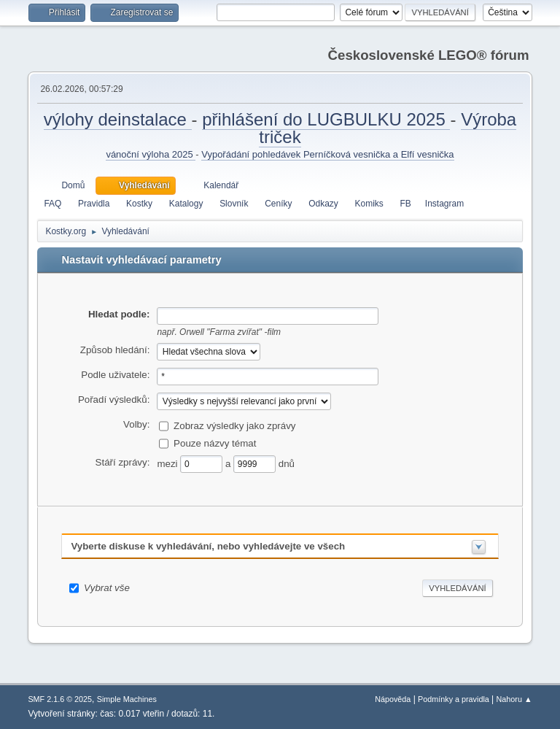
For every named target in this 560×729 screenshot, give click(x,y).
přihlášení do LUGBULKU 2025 (326, 119)
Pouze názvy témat (215, 443)
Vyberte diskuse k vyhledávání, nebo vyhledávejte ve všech (208, 546)
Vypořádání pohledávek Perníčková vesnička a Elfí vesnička (327, 154)
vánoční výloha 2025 (151, 154)
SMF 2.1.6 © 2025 (60, 699)
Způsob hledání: (115, 350)
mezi (168, 464)
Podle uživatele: (115, 375)
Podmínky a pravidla (454, 699)
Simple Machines (127, 699)
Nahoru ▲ (514, 699)
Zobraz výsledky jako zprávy (234, 426)
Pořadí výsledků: (114, 400)
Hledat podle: (119, 314)
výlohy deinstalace (118, 119)
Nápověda (393, 699)
